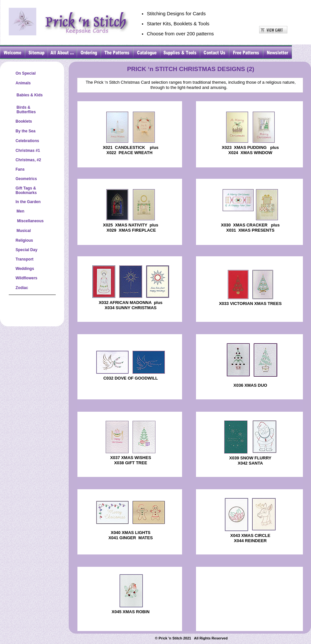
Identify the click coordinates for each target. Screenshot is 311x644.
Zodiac (22, 288)
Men (20, 211)
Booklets (24, 121)
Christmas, (26, 160)
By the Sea (25, 131)
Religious (24, 240)
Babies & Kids (30, 95)
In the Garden (28, 202)
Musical (24, 231)
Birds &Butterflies (26, 110)
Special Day (26, 250)
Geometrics (26, 179)
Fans (20, 169)
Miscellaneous (30, 221)
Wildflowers (26, 278)
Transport (24, 259)
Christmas (25, 151)
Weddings (25, 269)
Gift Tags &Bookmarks (26, 190)
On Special (26, 73)
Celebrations (27, 141)
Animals (23, 83)
